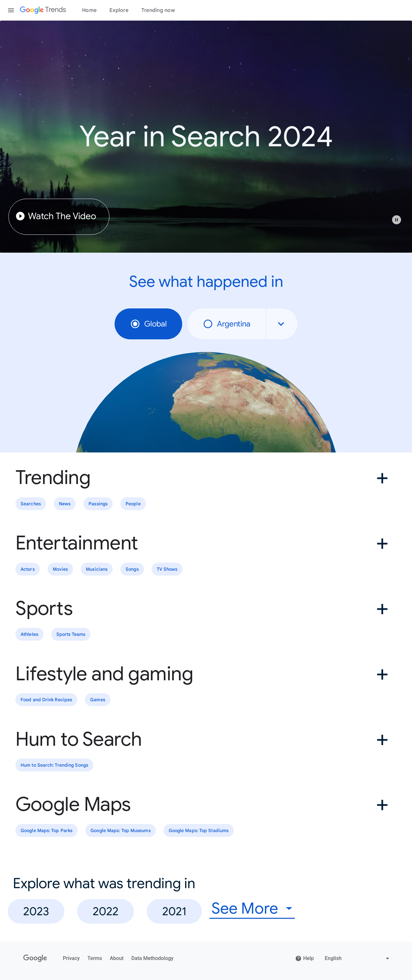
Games (98, 700)
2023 (36, 911)
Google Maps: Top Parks (47, 830)
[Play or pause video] (397, 220)
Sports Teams (71, 635)
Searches (31, 504)
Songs (132, 569)
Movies (61, 569)
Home (89, 10)
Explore (119, 10)
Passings (98, 504)
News (65, 504)
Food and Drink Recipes (46, 700)
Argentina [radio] (227, 324)
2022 (106, 911)
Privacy (71, 958)
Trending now (158, 10)
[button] (400, 223)
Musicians (97, 569)
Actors (28, 569)
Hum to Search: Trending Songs (54, 765)
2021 (174, 911)
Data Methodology (152, 958)
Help (304, 958)
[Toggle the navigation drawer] (11, 10)
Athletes (29, 635)
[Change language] (358, 958)
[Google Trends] (43, 10)
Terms (95, 958)
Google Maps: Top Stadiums (199, 830)
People (133, 504)
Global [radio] (148, 324)
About (117, 958)
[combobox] (282, 324)
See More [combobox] (245, 909)
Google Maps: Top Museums (120, 830)
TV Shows (167, 569)
